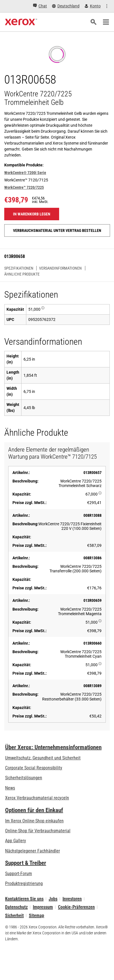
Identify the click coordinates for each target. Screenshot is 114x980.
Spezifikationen (19, 268)
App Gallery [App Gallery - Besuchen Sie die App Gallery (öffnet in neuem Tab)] (16, 841)
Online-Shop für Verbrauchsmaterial (38, 831)
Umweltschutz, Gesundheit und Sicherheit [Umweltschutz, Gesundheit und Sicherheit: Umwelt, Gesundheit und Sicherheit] (43, 758)
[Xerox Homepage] (21, 22)
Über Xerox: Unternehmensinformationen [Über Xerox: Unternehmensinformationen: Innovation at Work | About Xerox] (53, 747)
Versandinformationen (60, 268)
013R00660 (93, 643)
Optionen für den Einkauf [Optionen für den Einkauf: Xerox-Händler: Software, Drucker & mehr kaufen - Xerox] (34, 810)
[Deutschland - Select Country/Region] (46, 6)
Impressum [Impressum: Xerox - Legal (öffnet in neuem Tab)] (43, 907)
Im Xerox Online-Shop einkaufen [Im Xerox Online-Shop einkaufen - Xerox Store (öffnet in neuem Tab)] (34, 821)
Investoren (72, 899)
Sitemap (36, 916)
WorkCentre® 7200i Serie (25, 173)
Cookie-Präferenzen (76, 907)
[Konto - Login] (73, 6)
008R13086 (93, 558)
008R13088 (93, 515)
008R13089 (93, 686)
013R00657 (93, 473)
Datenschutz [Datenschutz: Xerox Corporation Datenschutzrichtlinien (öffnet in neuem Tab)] (16, 907)
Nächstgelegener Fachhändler (33, 851)
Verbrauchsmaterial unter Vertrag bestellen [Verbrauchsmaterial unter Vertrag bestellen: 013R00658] (57, 230)
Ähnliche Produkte (22, 274)
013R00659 (93, 600)
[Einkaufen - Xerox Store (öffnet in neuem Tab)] (97, 6)
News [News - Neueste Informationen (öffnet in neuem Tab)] (10, 788)
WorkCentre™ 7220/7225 (24, 187)
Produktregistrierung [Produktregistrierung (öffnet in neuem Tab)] (24, 883)
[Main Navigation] (106, 22)
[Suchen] (93, 22)
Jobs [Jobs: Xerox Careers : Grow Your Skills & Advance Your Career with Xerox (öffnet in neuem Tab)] (53, 899)
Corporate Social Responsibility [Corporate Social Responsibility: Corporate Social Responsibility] (34, 768)
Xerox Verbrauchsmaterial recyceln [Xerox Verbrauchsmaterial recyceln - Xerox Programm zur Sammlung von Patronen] (37, 798)
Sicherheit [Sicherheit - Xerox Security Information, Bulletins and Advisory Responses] (14, 916)
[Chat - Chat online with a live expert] (21, 6)
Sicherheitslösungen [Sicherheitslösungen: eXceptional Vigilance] (24, 778)
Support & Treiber (26, 863)
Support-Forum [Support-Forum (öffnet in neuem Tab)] (19, 874)
